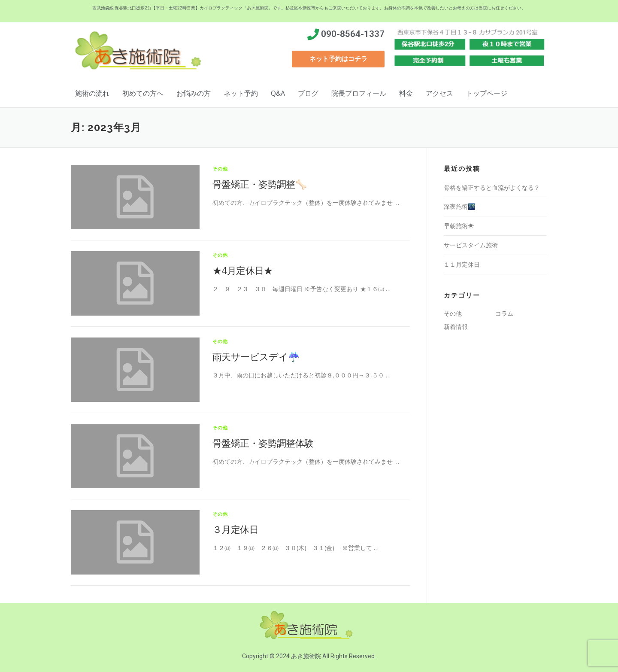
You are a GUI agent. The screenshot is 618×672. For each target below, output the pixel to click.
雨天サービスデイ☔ (256, 356)
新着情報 (456, 327)
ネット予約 (241, 93)
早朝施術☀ (459, 226)
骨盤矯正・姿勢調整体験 (263, 443)
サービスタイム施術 (471, 245)
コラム (504, 313)
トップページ (487, 93)
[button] (338, 59)
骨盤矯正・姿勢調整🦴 (259, 184)
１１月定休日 (462, 264)
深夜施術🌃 (459, 206)
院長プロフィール (359, 93)
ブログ (308, 93)
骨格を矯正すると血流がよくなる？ (492, 187)
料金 (406, 93)
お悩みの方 (194, 93)
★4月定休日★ (243, 270)
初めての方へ (143, 93)
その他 (220, 169)
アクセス (439, 93)
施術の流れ (92, 93)
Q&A (278, 93)
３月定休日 (235, 529)
